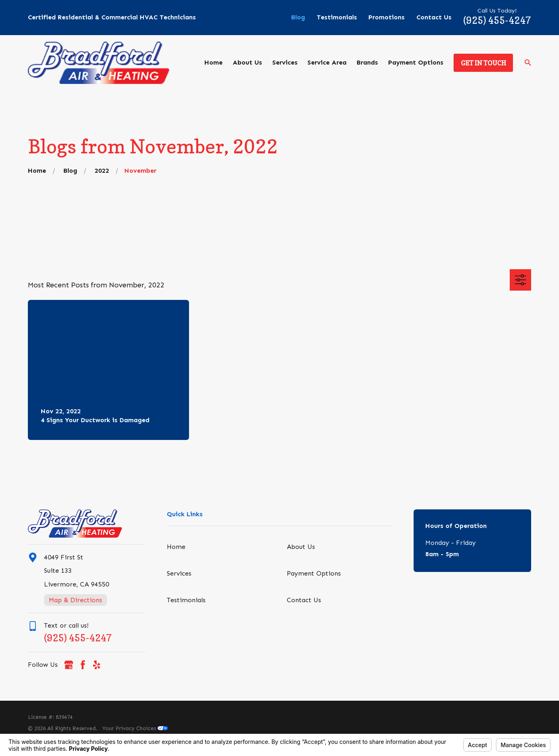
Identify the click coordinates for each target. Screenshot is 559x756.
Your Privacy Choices (135, 729)
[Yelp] (97, 665)
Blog (298, 17)
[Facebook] (83, 665)
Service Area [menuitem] (327, 62)
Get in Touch (483, 63)
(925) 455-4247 (497, 20)
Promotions (387, 17)
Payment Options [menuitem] (416, 62)
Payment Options (314, 573)
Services (179, 573)
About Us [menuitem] (247, 62)
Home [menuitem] (213, 62)
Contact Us (434, 17)
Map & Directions (76, 600)
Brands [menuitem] (367, 62)
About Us (301, 547)
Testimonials (337, 17)
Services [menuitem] (285, 62)
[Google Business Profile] (69, 665)
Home (176, 547)
